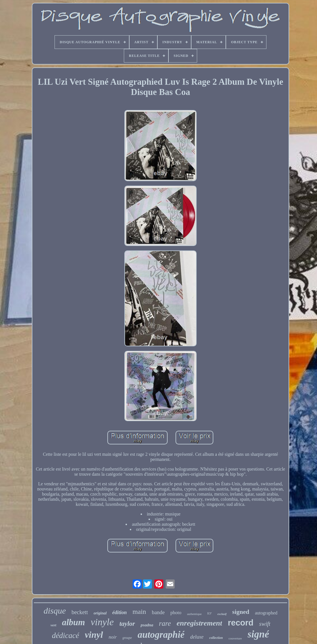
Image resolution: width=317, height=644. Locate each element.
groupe (127, 638)
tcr (210, 613)
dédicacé (66, 635)
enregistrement (199, 623)
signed (241, 612)
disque (55, 611)
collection (216, 638)
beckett (80, 612)
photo (176, 613)
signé (258, 634)
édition (119, 612)
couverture (235, 638)
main (139, 612)
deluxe (197, 637)
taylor (127, 624)
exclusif (222, 614)
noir (113, 637)
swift (265, 624)
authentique (194, 614)
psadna (147, 625)
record (241, 623)
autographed (266, 613)
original (100, 613)
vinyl (94, 635)
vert (53, 625)
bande (158, 612)
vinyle (102, 622)
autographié (161, 635)
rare (165, 623)
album (73, 622)
